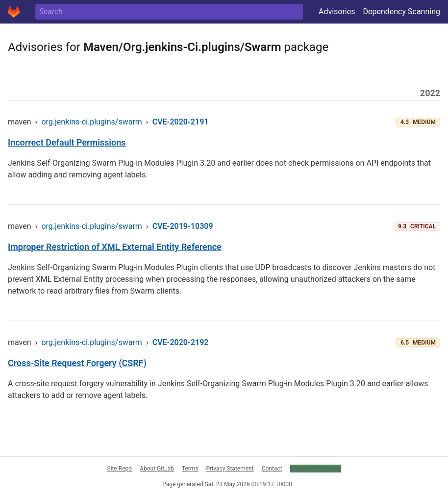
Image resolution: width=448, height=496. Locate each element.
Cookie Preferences (316, 469)
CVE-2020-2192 (181, 342)
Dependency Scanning (401, 12)
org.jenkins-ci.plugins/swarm (91, 122)
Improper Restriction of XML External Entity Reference (115, 247)
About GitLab (157, 469)
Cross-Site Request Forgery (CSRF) (77, 363)
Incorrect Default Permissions (67, 142)
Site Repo (120, 469)
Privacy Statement (230, 469)
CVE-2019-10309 (183, 226)
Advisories (337, 12)
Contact (272, 469)
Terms (190, 469)
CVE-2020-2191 (181, 122)
